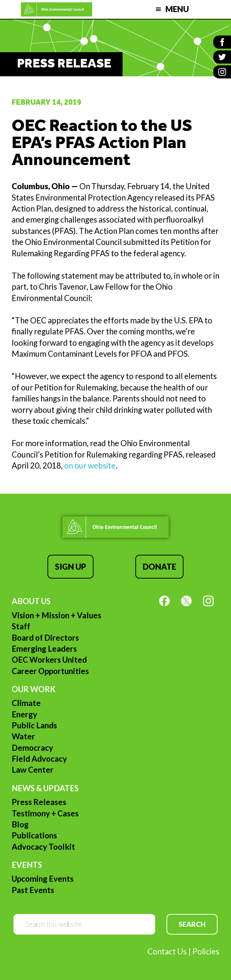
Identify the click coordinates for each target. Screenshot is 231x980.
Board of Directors (45, 638)
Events (27, 865)
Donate (159, 567)
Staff (21, 626)
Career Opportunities (50, 671)
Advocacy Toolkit (43, 847)
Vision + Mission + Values (57, 615)
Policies (206, 951)
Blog (20, 824)
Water (23, 736)
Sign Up (71, 567)
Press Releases (39, 802)
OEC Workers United (49, 660)
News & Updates (45, 788)
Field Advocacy (39, 759)
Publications (34, 835)
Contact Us (167, 951)
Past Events (33, 890)
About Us (31, 601)
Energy (24, 714)
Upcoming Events (43, 879)
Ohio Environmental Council (57, 9)
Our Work (34, 689)
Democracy (32, 748)
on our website (90, 466)
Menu (177, 9)
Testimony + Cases (45, 813)
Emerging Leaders (44, 649)
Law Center (33, 770)
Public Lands (34, 725)
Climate (26, 703)
